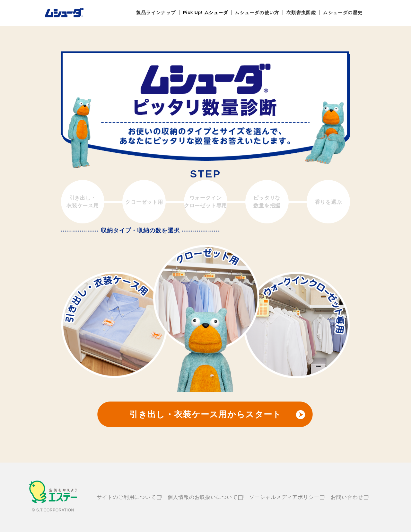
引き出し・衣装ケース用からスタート (205, 414)
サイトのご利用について (126, 497)
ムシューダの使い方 (257, 13)
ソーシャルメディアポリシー (284, 497)
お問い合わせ (347, 497)
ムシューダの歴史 (343, 13)
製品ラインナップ (156, 13)
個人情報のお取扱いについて (203, 497)
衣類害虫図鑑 (301, 13)
